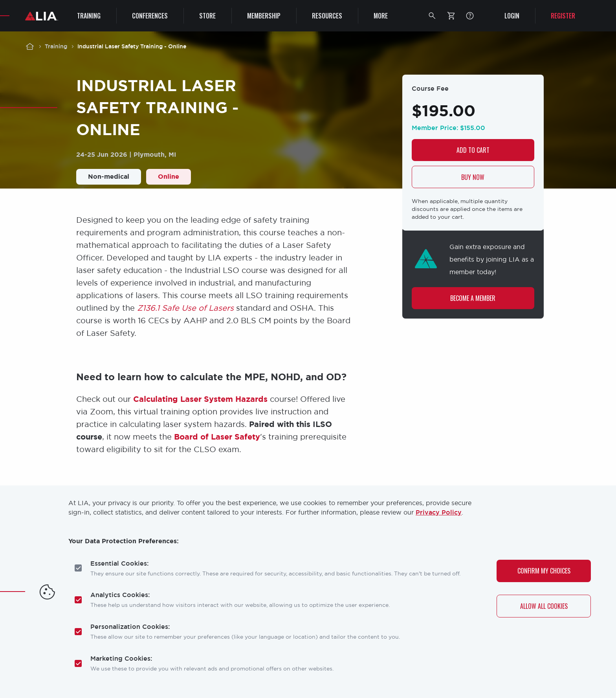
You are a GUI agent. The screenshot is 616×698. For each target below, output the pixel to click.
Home (30, 46)
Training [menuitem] (89, 16)
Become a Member (473, 299)
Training (56, 46)
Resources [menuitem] (327, 16)
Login (512, 16)
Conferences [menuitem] (150, 16)
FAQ (470, 16)
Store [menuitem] (207, 16)
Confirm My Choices (544, 571)
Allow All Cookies (544, 606)
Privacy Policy (439, 512)
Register (563, 16)
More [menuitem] (381, 16)
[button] (432, 16)
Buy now (473, 177)
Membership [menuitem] (264, 16)
